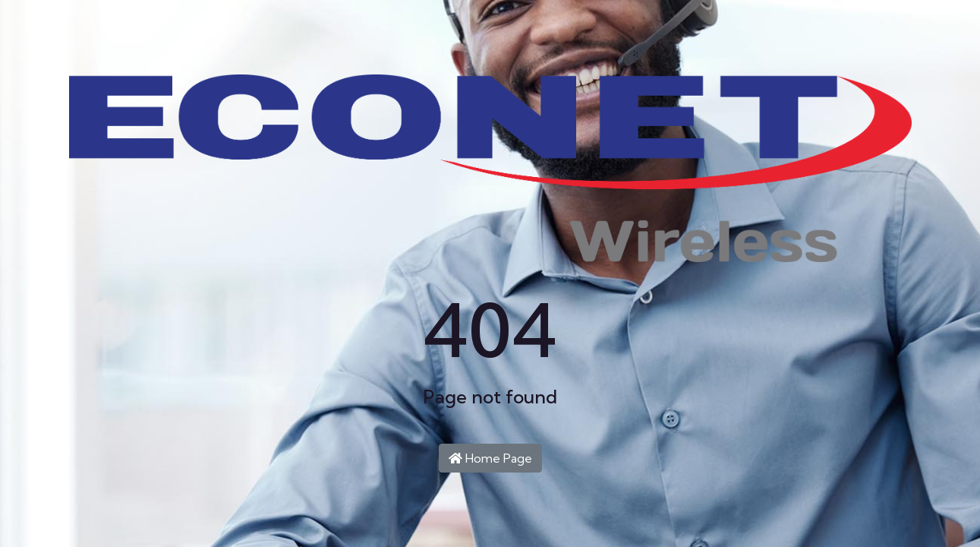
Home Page (490, 458)
